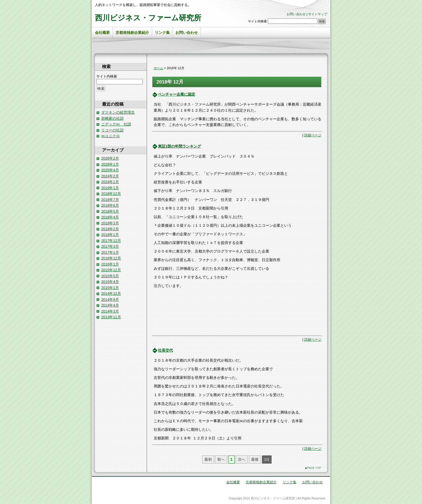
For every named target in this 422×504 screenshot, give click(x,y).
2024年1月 (110, 182)
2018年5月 (110, 211)
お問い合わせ (296, 14)
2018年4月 (110, 217)
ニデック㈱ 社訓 (116, 124)
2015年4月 (110, 282)
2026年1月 (110, 164)
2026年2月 (110, 158)
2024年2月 (110, 176)
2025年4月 (110, 170)
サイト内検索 (257, 21)
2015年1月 (110, 288)
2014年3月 (110, 311)
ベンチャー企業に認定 (177, 94)
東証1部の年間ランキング (179, 146)
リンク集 (162, 33)
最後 (255, 459)
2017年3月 (110, 246)
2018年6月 (110, 205)
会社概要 (102, 33)
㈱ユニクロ (111, 136)
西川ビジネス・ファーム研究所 (148, 18)
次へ (242, 459)
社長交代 (165, 350)
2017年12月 (111, 241)
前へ (221, 459)
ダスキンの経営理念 (118, 112)
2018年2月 (110, 229)
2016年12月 (111, 258)
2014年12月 (111, 293)
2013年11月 (111, 317)
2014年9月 (110, 300)
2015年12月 (111, 270)
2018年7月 (110, 200)
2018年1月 (110, 235)
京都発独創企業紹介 (132, 33)
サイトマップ (318, 14)
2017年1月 (110, 252)
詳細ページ (313, 135)
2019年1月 (110, 188)
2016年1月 (110, 264)
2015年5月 (110, 276)
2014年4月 (110, 305)
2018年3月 (110, 223)
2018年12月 (111, 194)
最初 (208, 459)
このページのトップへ (313, 468)
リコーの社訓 (112, 130)
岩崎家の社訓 (112, 118)
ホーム (158, 68)
